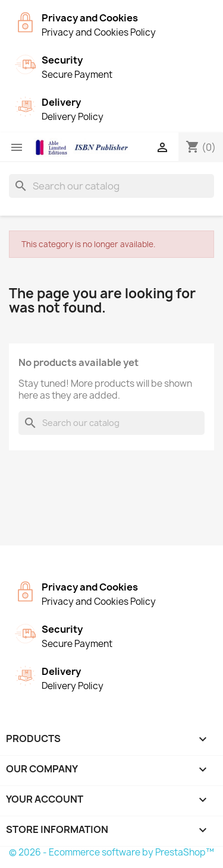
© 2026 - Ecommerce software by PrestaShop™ (111, 852)
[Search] (111, 186)
